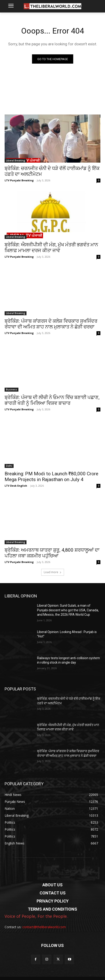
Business (12, 390)
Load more (53, 572)
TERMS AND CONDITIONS (52, 909)
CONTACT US (53, 893)
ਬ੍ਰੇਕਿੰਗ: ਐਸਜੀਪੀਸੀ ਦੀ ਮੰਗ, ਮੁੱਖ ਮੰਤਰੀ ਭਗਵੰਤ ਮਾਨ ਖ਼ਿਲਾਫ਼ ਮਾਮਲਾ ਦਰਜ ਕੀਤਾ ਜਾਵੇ (51, 248)
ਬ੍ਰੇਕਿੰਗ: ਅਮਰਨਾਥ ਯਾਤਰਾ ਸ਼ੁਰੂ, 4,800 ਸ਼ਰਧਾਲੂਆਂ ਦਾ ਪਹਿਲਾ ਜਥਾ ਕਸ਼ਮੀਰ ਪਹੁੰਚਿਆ (52, 553)
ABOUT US (52, 885)
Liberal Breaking (16, 161)
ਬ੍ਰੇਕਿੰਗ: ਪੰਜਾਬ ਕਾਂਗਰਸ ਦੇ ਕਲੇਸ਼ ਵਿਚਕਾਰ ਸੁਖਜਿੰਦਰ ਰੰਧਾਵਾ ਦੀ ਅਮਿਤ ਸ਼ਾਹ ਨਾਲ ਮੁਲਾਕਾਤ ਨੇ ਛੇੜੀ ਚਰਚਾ (51, 324)
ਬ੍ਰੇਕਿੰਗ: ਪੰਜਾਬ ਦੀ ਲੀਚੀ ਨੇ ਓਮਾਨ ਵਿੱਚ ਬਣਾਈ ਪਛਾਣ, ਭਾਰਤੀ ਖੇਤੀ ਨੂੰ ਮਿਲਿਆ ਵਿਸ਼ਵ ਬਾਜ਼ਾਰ (52, 400)
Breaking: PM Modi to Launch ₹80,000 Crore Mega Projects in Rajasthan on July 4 (51, 477)
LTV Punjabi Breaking (19, 180)
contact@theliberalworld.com (44, 927)
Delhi (9, 466)
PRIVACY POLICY (53, 901)
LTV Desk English (16, 486)
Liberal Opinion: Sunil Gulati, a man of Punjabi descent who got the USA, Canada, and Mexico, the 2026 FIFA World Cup (68, 610)
